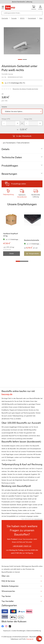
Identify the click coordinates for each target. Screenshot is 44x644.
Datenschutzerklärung (34, 631)
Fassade (14, 18)
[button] (38, 41)
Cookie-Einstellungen (19, 631)
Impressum (7, 631)
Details (6, 149)
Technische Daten (12, 157)
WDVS (22, 18)
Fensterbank (32, 18)
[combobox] (22, 13)
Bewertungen (9, 174)
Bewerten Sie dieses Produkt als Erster (25, 89)
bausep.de (30, 639)
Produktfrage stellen (19, 184)
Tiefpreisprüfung (8, 195)
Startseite (5, 18)
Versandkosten (22, 197)
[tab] (22, 149)
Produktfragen (10, 166)
